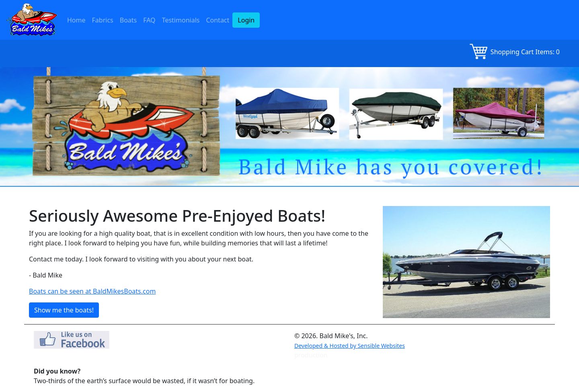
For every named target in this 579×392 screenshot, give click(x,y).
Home (76, 20)
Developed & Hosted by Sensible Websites (350, 346)
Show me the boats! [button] (64, 310)
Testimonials (181, 20)
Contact (218, 20)
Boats (128, 20)
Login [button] (246, 20)
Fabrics (103, 20)
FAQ (149, 20)
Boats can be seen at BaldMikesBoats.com (92, 291)
